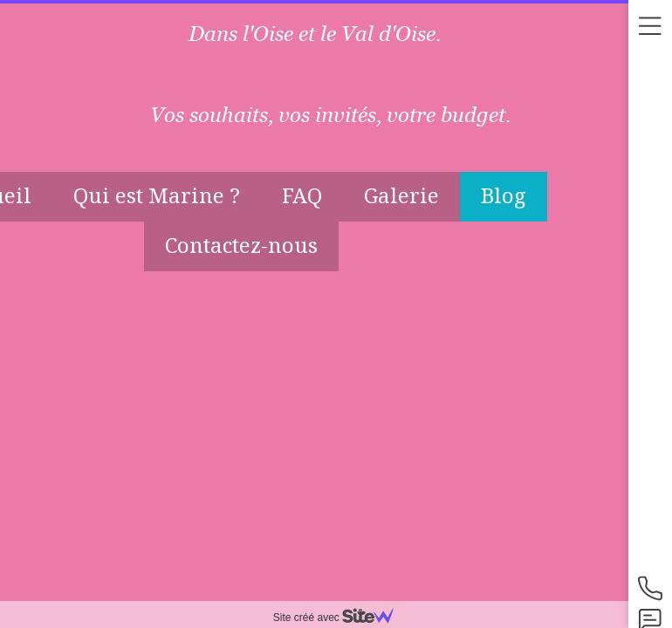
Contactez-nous (241, 245)
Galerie (401, 195)
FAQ (302, 195)
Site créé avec (340, 618)
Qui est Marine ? (157, 195)
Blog (504, 195)
